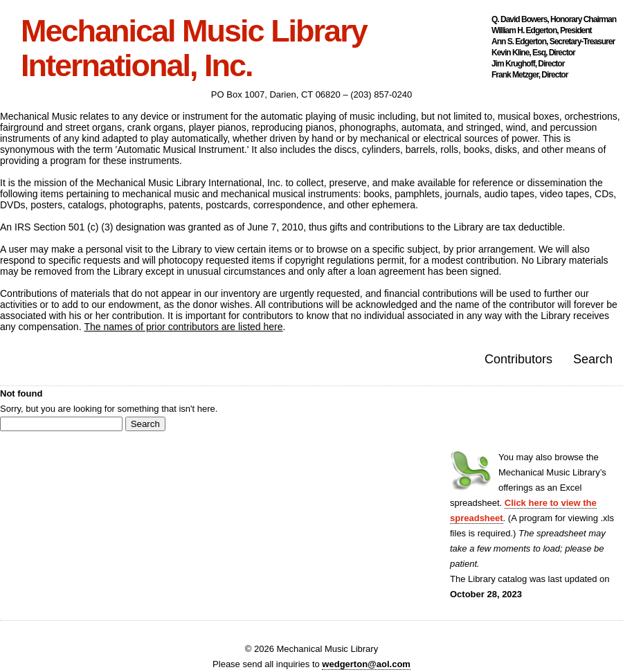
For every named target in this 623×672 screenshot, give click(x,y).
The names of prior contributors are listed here (183, 327)
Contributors (518, 359)
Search (593, 359)
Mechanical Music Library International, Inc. (194, 48)
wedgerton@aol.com (366, 664)
